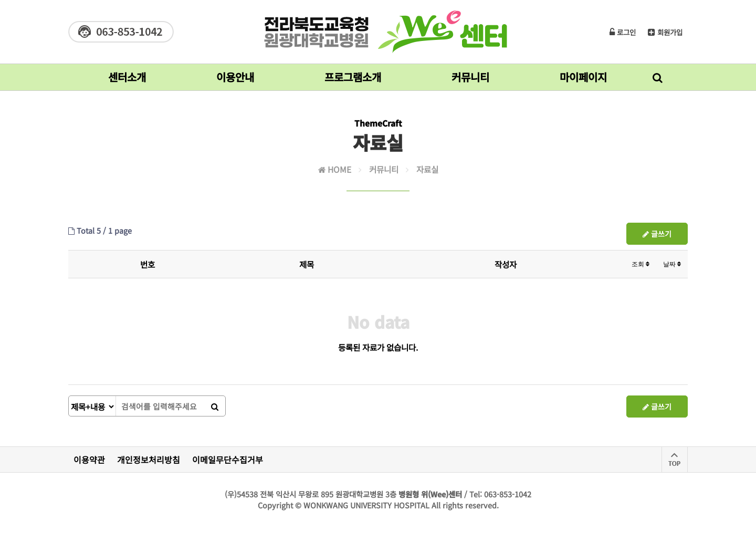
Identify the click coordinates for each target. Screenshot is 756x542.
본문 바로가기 (0, 0)
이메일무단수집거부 (228, 460)
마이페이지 (583, 80)
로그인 (623, 32)
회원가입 (665, 32)
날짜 (672, 264)
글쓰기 (657, 234)
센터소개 (127, 80)
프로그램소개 (353, 80)
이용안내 (235, 80)
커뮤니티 (470, 80)
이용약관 (89, 460)
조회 (640, 264)
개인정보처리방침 (149, 460)
